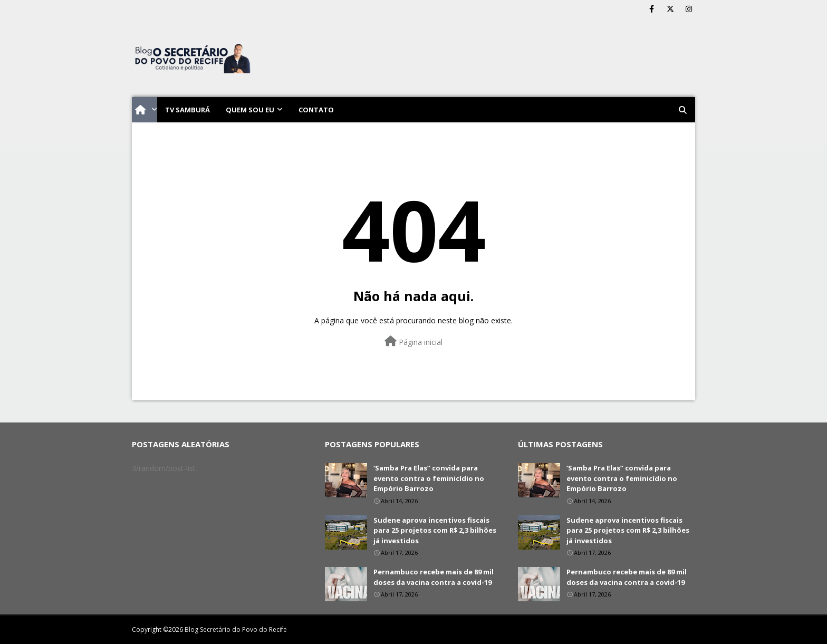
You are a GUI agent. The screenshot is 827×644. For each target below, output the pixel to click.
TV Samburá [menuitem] (187, 110)
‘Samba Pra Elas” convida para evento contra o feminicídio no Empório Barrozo (429, 478)
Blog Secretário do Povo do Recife (236, 629)
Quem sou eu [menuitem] (250, 110)
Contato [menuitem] (316, 110)
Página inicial (413, 342)
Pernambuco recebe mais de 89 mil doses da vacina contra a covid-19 (434, 577)
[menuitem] (145, 110)
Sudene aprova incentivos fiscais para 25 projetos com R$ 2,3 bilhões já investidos (435, 530)
